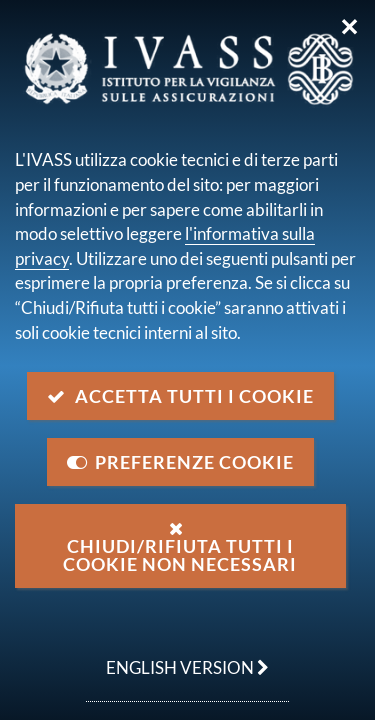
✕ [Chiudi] (349, 27)
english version (177, 657)
